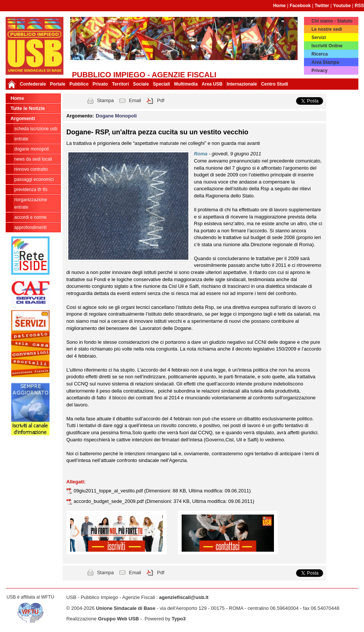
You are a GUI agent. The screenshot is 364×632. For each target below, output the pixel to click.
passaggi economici (34, 179)
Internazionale (242, 84)
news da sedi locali (33, 159)
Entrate (21, 139)
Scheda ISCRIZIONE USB (36, 129)
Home (279, 6)
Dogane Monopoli (32, 149)
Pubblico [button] (79, 84)
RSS (359, 6)
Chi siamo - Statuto (332, 21)
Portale (58, 84)
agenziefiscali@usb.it (184, 597)
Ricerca (320, 54)
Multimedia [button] (186, 84)
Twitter (322, 6)
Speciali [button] (162, 84)
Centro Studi (275, 84)
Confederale (33, 84)
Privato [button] (100, 84)
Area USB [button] (212, 84)
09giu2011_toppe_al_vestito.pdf (109, 491)
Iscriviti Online (327, 46)
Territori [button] (120, 84)
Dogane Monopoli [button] (116, 116)
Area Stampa (325, 62)
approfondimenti (30, 227)
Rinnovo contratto (31, 169)
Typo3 (178, 619)
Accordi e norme (30, 217)
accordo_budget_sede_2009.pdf (109, 501)
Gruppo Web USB (118, 619)
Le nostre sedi (327, 29)
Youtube (342, 6)
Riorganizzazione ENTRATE (31, 203)
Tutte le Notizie (28, 108)
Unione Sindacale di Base (126, 608)
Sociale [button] (141, 84)
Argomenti (23, 118)
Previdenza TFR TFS (31, 190)
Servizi (319, 38)
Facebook (300, 6)
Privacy (320, 71)
